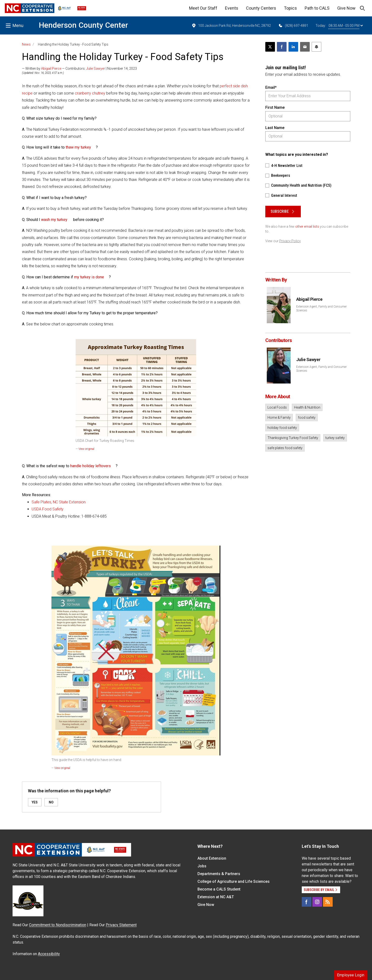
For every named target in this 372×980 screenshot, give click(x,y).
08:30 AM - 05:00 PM (346, 26)
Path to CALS (317, 8)
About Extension (212, 858)
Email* (271, 87)
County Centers (261, 8)
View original (86, 449)
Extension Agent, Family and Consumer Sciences (321, 308)
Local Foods (277, 407)
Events (232, 8)
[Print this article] (316, 47)
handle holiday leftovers (91, 466)
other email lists (307, 226)
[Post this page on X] (270, 47)
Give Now (346, 8)
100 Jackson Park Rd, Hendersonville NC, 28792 (231, 26)
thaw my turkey (78, 147)
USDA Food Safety (48, 509)
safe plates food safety (285, 448)
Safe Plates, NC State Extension (59, 502)
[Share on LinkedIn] (293, 47)
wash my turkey (54, 220)
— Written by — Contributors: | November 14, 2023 (79, 69)
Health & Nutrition (307, 407)
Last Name (275, 128)
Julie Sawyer (96, 69)
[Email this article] (305, 47)
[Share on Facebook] (282, 47)
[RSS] (328, 902)
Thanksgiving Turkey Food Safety (293, 438)
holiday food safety (282, 428)
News (26, 44)
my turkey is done (89, 277)
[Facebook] (307, 902)
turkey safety (335, 438)
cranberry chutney (90, 93)
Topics (290, 8)
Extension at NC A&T (216, 897)
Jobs (202, 866)
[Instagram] (317, 902)
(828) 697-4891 (293, 26)
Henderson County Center (84, 25)
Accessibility (49, 954)
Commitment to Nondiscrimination (58, 925)
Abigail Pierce (51, 69)
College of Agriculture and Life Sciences (234, 881)
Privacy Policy (290, 241)
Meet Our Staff (203, 8)
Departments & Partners (219, 874)
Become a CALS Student (219, 889)
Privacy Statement (121, 925)
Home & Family (279, 418)
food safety (307, 418)
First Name (275, 107)
